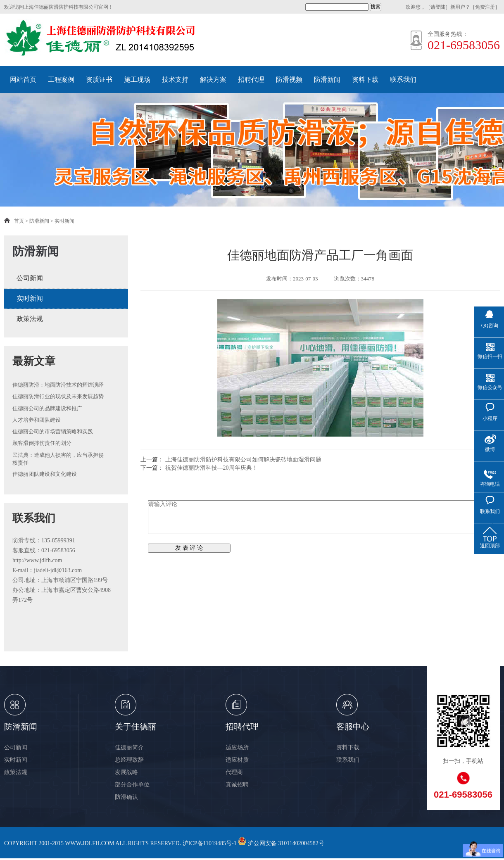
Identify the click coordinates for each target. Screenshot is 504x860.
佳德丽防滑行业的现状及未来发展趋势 (58, 396)
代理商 (234, 772)
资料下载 (365, 80)
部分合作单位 (132, 785)
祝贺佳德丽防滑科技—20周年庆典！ (212, 468)
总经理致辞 (129, 760)
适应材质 (237, 760)
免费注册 (485, 7)
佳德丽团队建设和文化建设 (45, 474)
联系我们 (403, 80)
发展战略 (126, 772)
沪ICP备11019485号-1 (210, 843)
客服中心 (353, 727)
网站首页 (23, 80)
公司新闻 (30, 278)
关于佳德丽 (136, 727)
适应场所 (237, 747)
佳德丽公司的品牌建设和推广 (47, 408)
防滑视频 (289, 80)
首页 (19, 221)
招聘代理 (251, 80)
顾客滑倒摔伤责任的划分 (42, 443)
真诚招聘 (237, 785)
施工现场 (137, 80)
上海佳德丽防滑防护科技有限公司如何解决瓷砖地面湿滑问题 (243, 460)
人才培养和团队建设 (37, 420)
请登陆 (438, 7)
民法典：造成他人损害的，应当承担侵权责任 (58, 459)
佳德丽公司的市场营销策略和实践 (53, 431)
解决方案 (213, 80)
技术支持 (175, 80)
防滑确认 (126, 797)
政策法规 (30, 319)
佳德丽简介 (129, 747)
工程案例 (61, 80)
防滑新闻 (327, 80)
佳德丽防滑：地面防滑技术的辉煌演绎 (58, 385)
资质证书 (99, 80)
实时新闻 (64, 221)
